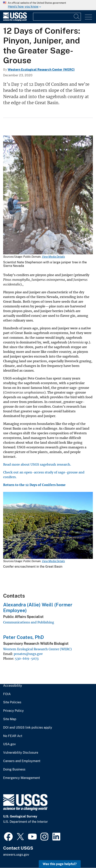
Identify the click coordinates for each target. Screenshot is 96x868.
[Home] (15, 20)
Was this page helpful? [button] (60, 864)
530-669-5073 (27, 658)
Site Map (10, 719)
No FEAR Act (13, 736)
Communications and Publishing (29, 622)
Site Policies (12, 702)
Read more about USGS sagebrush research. (37, 464)
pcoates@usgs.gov (28, 654)
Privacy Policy (13, 711)
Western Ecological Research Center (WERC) (41, 70)
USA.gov (9, 744)
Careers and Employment (22, 761)
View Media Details (53, 257)
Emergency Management (22, 778)
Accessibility (13, 686)
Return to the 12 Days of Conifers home (34, 485)
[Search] (77, 17)
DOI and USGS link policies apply (28, 728)
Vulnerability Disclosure (21, 753)
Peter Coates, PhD (24, 637)
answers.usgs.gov (16, 855)
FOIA (7, 694)
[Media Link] (48, 195)
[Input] (57, 17)
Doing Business (14, 770)
